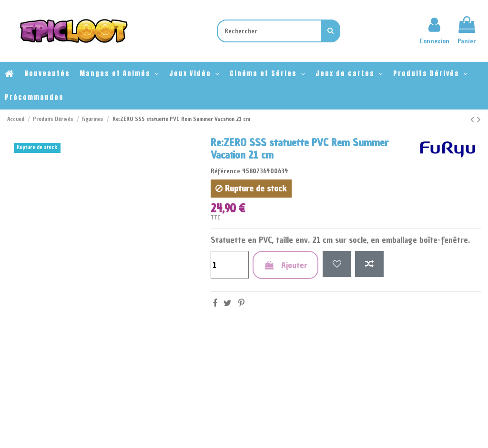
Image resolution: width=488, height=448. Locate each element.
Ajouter (285, 265)
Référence (225, 171)
